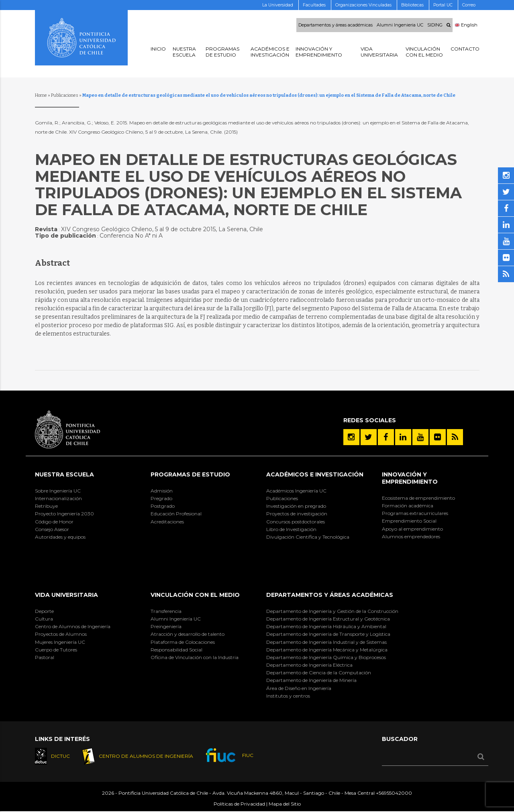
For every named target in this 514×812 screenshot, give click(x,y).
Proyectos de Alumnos (61, 634)
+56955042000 (394, 793)
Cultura (44, 619)
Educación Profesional (176, 514)
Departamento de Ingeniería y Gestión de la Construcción (332, 611)
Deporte (44, 611)
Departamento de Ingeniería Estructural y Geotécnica (328, 619)
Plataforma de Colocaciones (183, 642)
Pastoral (45, 657)
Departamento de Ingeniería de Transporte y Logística (328, 634)
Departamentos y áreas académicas (336, 25)
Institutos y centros (288, 696)
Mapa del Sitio (285, 804)
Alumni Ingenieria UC (400, 25)
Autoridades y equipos (60, 537)
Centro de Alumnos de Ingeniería (73, 626)
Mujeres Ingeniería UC (60, 642)
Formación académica (408, 506)
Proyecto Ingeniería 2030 (64, 514)
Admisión (162, 491)
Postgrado (163, 506)
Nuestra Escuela (64, 474)
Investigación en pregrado (296, 506)
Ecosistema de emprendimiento (418, 498)
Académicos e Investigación (315, 474)
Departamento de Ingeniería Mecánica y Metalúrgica (327, 650)
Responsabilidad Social (176, 650)
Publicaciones (65, 95)
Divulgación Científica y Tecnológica (308, 537)
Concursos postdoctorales (296, 522)
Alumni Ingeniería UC (176, 619)
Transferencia (166, 611)
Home (41, 95)
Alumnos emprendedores (411, 536)
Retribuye (46, 506)
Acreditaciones (167, 522)
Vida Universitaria (66, 595)
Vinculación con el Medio (195, 595)
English (466, 25)
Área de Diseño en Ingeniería (299, 688)
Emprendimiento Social (409, 521)
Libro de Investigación (291, 529)
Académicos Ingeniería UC (296, 491)
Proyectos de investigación (297, 514)
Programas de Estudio (190, 474)
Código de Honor (54, 522)
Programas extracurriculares (415, 513)
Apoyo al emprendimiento (412, 529)
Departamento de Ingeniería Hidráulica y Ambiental (326, 626)
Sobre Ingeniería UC (58, 491)
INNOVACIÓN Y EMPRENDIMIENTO (410, 478)
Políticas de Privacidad (239, 804)
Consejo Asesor (52, 529)
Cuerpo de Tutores (56, 650)
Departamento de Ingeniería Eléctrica (309, 665)
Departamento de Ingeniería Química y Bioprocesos (326, 657)
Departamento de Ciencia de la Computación (319, 673)
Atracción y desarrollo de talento (188, 634)
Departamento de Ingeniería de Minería (311, 680)
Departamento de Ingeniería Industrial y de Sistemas (326, 642)
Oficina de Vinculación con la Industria (195, 657)
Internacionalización (58, 498)
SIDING (435, 25)
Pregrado (161, 498)
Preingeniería (166, 626)
